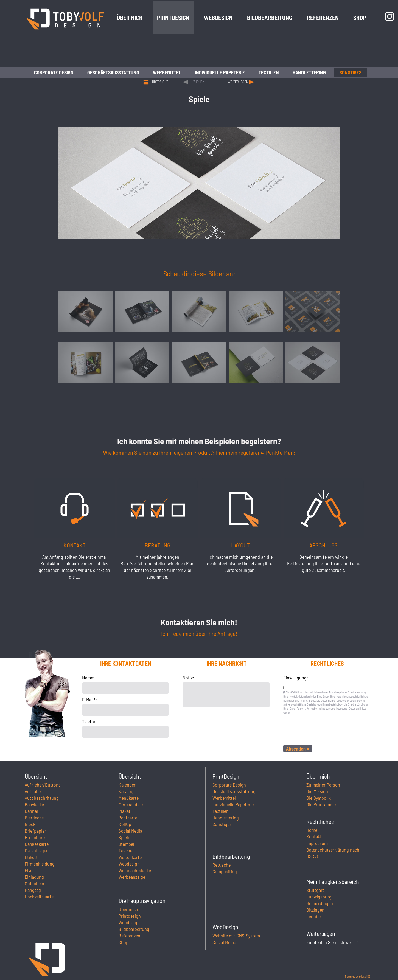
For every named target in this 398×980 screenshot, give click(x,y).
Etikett (31, 857)
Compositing (225, 871)
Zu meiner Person (323, 785)
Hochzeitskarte (39, 897)
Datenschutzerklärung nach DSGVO (333, 853)
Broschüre (35, 837)
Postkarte (128, 818)
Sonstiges (222, 824)
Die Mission (317, 791)
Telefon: (90, 721)
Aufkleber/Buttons (43, 785)
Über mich (128, 909)
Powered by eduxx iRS (358, 976)
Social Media (130, 831)
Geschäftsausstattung (234, 791)
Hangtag (33, 890)
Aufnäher (33, 791)
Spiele (124, 837)
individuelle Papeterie (233, 804)
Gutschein (34, 883)
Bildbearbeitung (134, 929)
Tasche (125, 850)
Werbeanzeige (132, 877)
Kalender (127, 785)
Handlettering (226, 818)
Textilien (221, 811)
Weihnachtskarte (135, 870)
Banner (32, 811)
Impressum (317, 843)
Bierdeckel (35, 818)
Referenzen (129, 936)
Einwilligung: (296, 678)
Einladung (34, 877)
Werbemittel (224, 798)
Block (30, 824)
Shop (124, 942)
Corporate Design (229, 785)
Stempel (126, 844)
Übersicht (160, 82)
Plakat (124, 811)
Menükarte (129, 798)
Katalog (126, 791)
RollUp (125, 824)
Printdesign (130, 916)
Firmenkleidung (40, 864)
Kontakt (314, 836)
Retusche (222, 865)
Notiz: (188, 678)
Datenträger (36, 850)
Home (312, 830)
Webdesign (129, 864)
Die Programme (321, 804)
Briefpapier (35, 831)
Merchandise (131, 804)
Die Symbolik (319, 798)
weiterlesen (238, 82)
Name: (88, 678)
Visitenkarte (130, 857)
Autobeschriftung (42, 798)
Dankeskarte (37, 844)
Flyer (29, 870)
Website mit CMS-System (236, 936)
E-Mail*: (89, 700)
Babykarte (34, 804)
